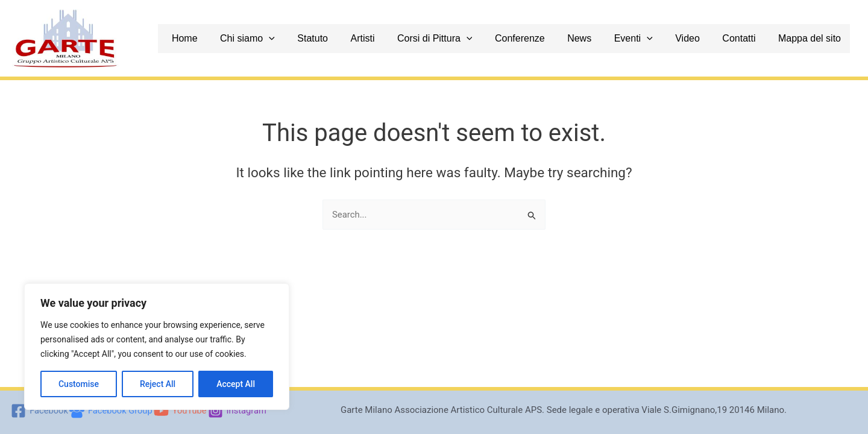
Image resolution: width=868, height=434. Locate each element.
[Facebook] (38, 411)
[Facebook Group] (110, 411)
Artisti (403, 38)
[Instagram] (238, 411)
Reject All (158, 384)
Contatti (753, 38)
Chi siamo (297, 39)
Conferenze (551, 38)
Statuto (358, 38)
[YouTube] (181, 411)
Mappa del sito (819, 38)
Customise (79, 384)
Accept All (236, 384)
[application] (319, 39)
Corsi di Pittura (471, 39)
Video (706, 38)
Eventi (656, 39)
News (606, 38)
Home (239, 38)
